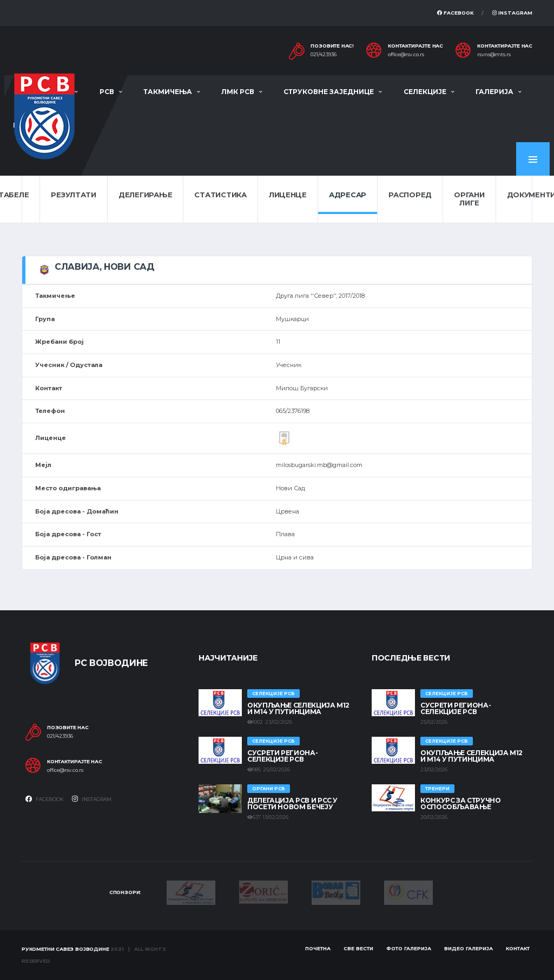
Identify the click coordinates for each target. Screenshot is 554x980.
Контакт (518, 948)
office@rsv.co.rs (406, 55)
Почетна (318, 948)
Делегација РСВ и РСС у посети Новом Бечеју (292, 804)
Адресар (348, 195)
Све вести (358, 948)
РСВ (107, 92)
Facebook (456, 13)
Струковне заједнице (329, 92)
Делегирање (145, 195)
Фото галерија (409, 948)
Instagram (512, 13)
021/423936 (324, 55)
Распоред (410, 195)
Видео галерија (469, 948)
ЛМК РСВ (238, 92)
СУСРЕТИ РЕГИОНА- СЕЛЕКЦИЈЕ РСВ (282, 756)
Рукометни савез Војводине (65, 949)
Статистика (220, 195)
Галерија (494, 92)
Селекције (425, 92)
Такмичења (168, 92)
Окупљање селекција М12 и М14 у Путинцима (298, 708)
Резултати (74, 195)
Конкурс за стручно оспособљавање (461, 804)
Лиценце (288, 195)
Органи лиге (469, 199)
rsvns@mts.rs (494, 55)
